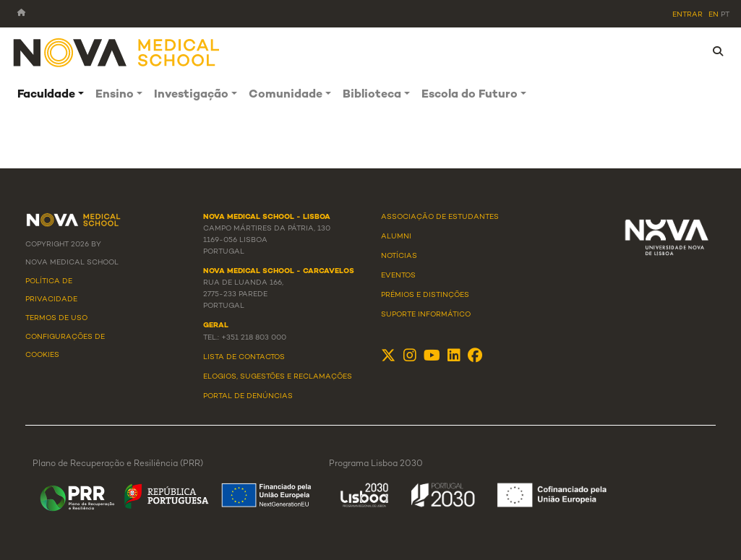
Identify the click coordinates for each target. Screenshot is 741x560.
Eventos (398, 276)
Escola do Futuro (470, 95)
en (714, 15)
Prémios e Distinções (425, 295)
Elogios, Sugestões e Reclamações (278, 377)
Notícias (399, 256)
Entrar (688, 15)
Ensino (115, 95)
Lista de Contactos (244, 357)
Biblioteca (372, 95)
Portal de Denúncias (248, 396)
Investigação (191, 95)
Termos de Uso (56, 318)
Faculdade (46, 95)
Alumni (396, 237)
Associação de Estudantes (440, 217)
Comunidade (286, 95)
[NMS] (117, 52)
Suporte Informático (426, 315)
